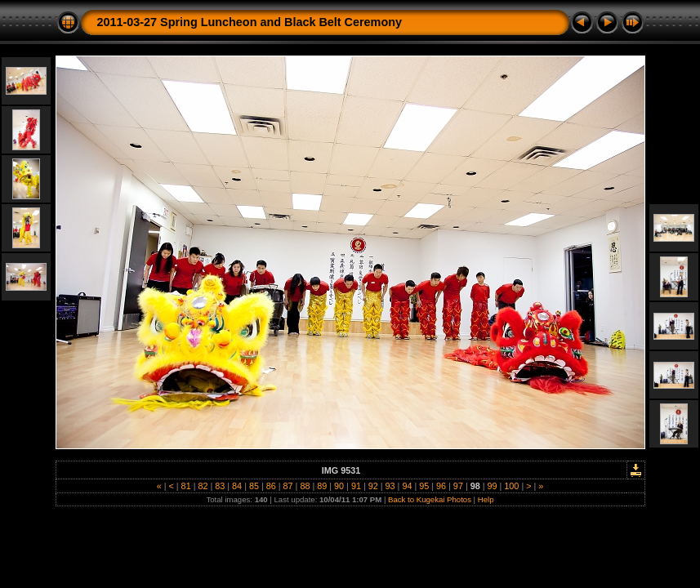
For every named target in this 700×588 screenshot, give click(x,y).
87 (288, 486)
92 (373, 486)
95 (424, 486)
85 (254, 486)
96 (441, 486)
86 (271, 486)
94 (407, 486)
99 (493, 486)
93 (390, 486)
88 (305, 486)
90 (339, 486)
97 (458, 486)
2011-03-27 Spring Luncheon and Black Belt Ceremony (250, 22)
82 (203, 486)
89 (322, 486)
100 (511, 486)
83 (220, 486)
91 (356, 486)
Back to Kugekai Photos (430, 499)
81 (186, 486)
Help (486, 499)
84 (237, 486)
